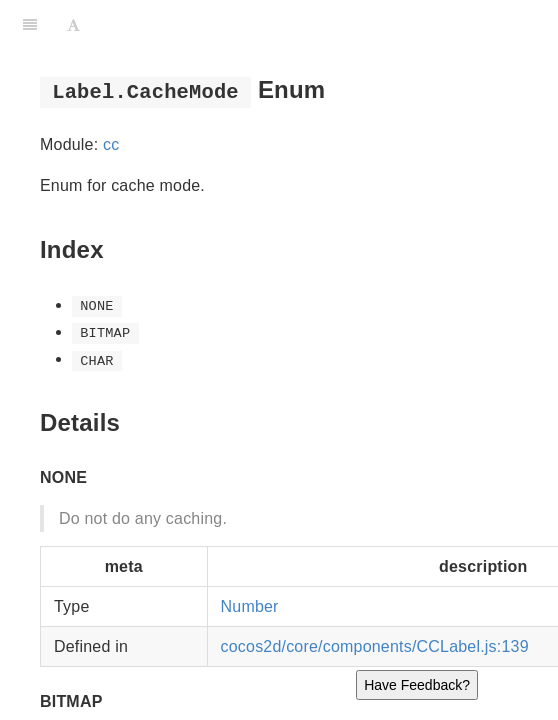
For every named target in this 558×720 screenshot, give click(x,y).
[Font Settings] (73, 25)
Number (250, 606)
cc (111, 144)
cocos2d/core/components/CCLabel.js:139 (375, 646)
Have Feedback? (417, 685)
